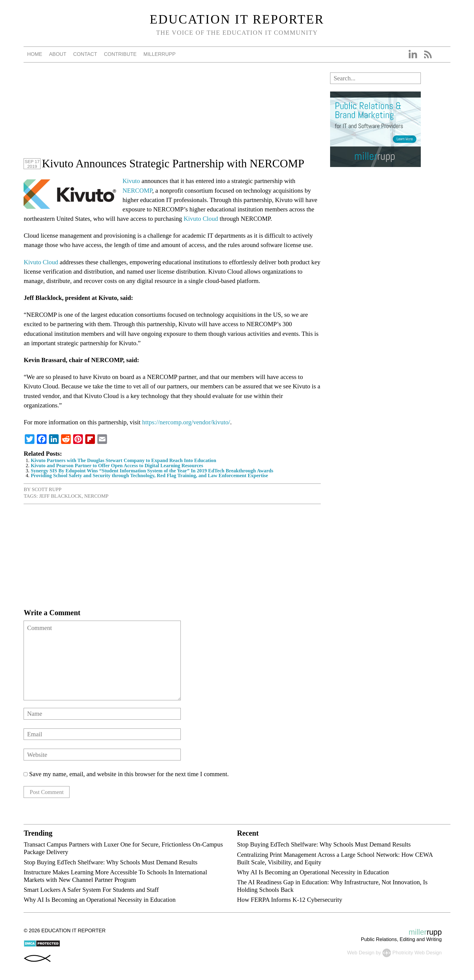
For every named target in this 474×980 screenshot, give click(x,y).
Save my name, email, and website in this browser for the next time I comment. (129, 774)
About (58, 54)
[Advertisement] (172, 115)
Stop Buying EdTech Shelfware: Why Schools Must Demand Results (110, 863)
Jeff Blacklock (60, 496)
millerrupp (160, 54)
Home (35, 54)
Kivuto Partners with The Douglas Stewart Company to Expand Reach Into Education (124, 460)
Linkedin (413, 54)
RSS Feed (428, 54)
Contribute (120, 54)
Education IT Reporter (237, 19)
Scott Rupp (47, 489)
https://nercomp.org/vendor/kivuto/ (186, 422)
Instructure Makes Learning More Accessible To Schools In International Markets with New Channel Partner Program (115, 877)
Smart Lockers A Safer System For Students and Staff (91, 891)
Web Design (361, 954)
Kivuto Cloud (201, 218)
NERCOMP (137, 190)
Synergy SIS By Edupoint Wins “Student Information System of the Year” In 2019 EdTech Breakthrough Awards (152, 471)
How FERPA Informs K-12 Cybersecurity (290, 901)
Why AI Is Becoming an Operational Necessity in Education (99, 901)
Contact (85, 54)
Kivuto (131, 181)
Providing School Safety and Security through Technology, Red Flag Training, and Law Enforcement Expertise (149, 476)
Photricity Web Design (417, 954)
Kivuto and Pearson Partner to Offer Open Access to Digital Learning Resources (117, 466)
